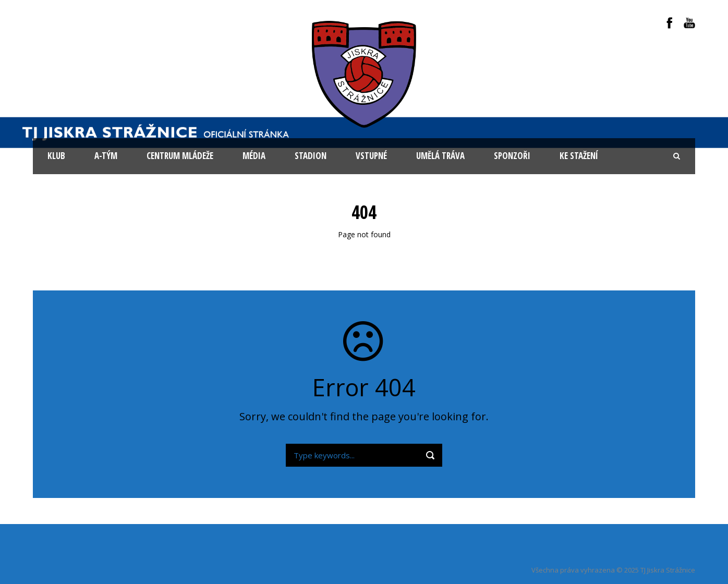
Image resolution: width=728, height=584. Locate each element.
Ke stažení (579, 156)
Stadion (311, 156)
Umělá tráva (440, 156)
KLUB (56, 156)
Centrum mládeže (180, 156)
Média (254, 156)
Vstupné (371, 156)
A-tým (106, 156)
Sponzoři (512, 156)
